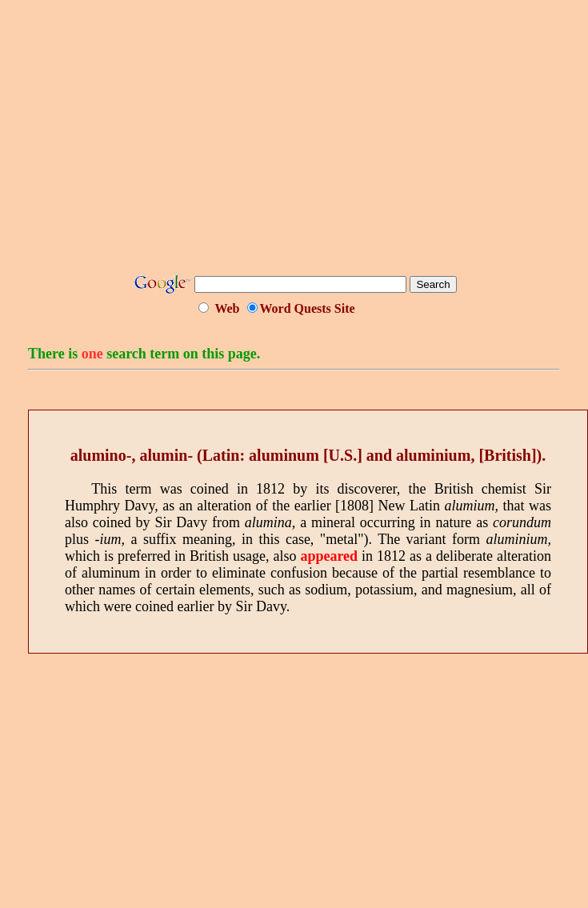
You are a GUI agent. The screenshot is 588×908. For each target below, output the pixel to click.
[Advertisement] (298, 142)
